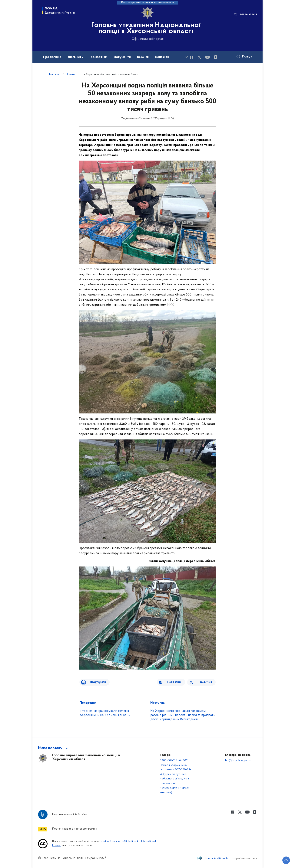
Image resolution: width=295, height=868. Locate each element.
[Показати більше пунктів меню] (186, 57)
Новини (71, 74)
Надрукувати (94, 682)
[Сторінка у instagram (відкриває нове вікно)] (216, 57)
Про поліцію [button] (52, 57)
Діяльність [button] (75, 57)
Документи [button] (122, 57)
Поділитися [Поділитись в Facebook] (178, 682)
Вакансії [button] (143, 57)
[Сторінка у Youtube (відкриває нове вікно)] (207, 57)
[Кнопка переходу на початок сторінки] (281, 860)
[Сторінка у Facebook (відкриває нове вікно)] (191, 57)
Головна (54, 74)
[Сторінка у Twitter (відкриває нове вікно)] (199, 57)
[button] (54, 748)
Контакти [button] (162, 57)
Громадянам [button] (98, 57)
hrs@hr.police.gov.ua (238, 761)
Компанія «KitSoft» (217, 858)
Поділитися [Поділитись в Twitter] (206, 682)
